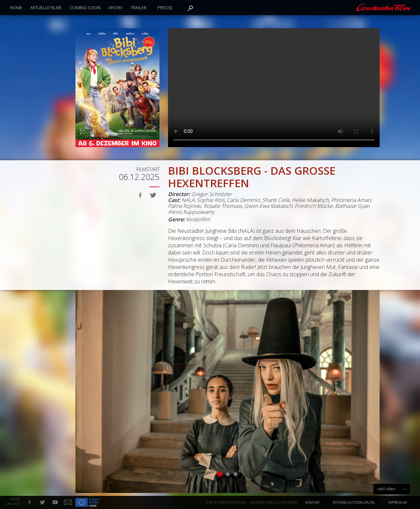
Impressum (398, 502)
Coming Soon (85, 8)
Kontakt (313, 502)
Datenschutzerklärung (354, 502)
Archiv (115, 8)
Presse (165, 8)
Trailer (138, 8)
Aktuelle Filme (46, 8)
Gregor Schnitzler (212, 194)
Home (16, 8)
